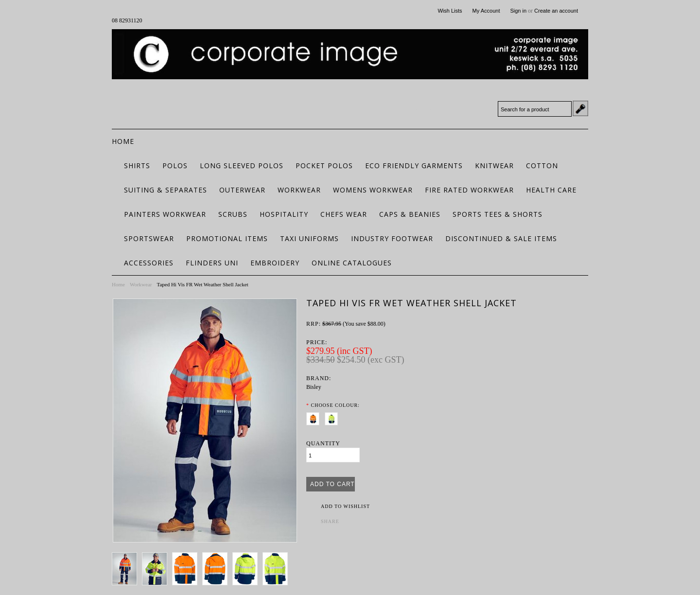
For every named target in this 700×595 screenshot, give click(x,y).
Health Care (551, 190)
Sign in (518, 11)
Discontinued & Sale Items (501, 238)
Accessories (149, 263)
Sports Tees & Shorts (498, 214)
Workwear (299, 190)
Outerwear (242, 190)
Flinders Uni (212, 263)
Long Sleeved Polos (242, 166)
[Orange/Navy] (315, 417)
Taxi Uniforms (309, 238)
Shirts (137, 166)
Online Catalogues (352, 263)
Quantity (323, 443)
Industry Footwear (392, 238)
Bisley (314, 387)
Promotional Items (227, 238)
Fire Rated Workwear (469, 190)
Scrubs (233, 214)
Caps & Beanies (410, 214)
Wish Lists (450, 11)
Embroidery (275, 263)
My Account (486, 11)
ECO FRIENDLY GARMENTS (414, 166)
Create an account (556, 11)
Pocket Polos (324, 166)
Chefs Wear (344, 214)
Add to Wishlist (345, 506)
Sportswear (149, 238)
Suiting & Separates (166, 190)
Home (118, 284)
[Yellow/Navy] (333, 417)
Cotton (542, 166)
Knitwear (494, 166)
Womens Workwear (373, 190)
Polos (175, 166)
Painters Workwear (165, 214)
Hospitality (284, 214)
